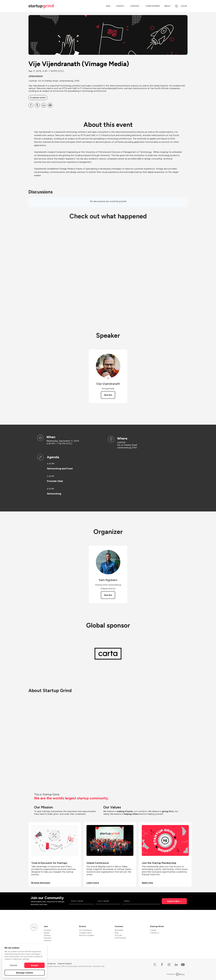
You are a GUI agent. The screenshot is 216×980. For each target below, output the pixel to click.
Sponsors (48, 938)
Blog (117, 933)
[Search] (177, 6)
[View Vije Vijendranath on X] (108, 378)
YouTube (118, 935)
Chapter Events (85, 933)
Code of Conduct (64, 964)
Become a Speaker (87, 935)
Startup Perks (153, 6)
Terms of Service (49, 964)
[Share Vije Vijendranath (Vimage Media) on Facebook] (31, 105)
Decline (14, 965)
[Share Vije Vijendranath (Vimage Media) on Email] (50, 105)
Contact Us (155, 933)
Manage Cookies (25, 973)
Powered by (176, 974)
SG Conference (86, 930)
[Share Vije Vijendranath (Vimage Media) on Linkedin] (44, 105)
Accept (35, 965)
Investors (47, 930)
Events (120, 6)
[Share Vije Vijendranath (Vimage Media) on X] (37, 105)
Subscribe (173, 901)
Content (135, 6)
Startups (47, 935)
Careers (153, 930)
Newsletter (119, 930)
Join (108, 6)
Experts (47, 933)
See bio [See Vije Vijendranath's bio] (108, 395)
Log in (184, 6)
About (168, 6)
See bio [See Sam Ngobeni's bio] (108, 595)
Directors (47, 940)
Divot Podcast (120, 938)
